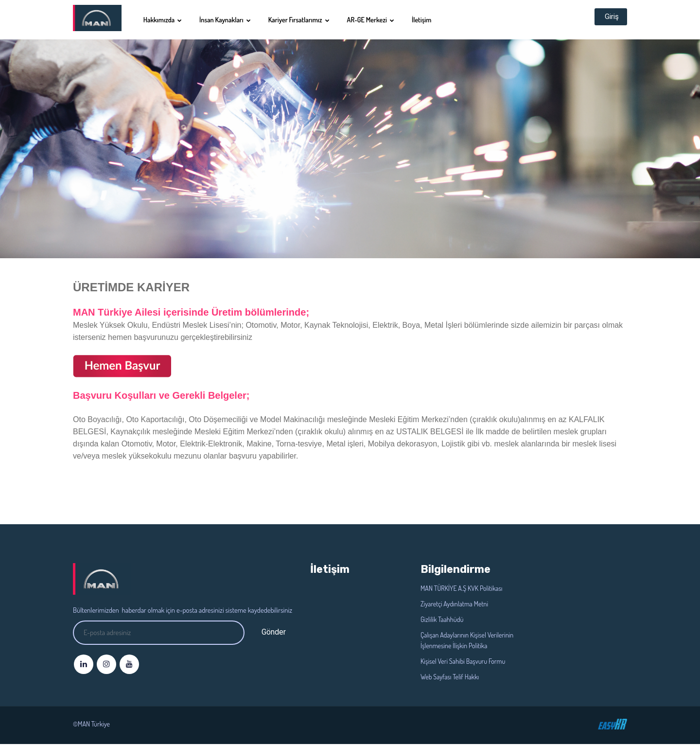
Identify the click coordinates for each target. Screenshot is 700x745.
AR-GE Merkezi (377, 20)
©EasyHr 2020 (612, 725)
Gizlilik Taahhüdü (442, 620)
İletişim (428, 20)
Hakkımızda (169, 20)
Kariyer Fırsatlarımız (305, 20)
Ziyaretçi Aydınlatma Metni (454, 605)
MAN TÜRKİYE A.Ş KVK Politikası (461, 589)
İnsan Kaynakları (231, 20)
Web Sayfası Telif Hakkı (450, 678)
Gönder (274, 633)
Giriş (609, 20)
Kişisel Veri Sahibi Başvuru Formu (463, 662)
